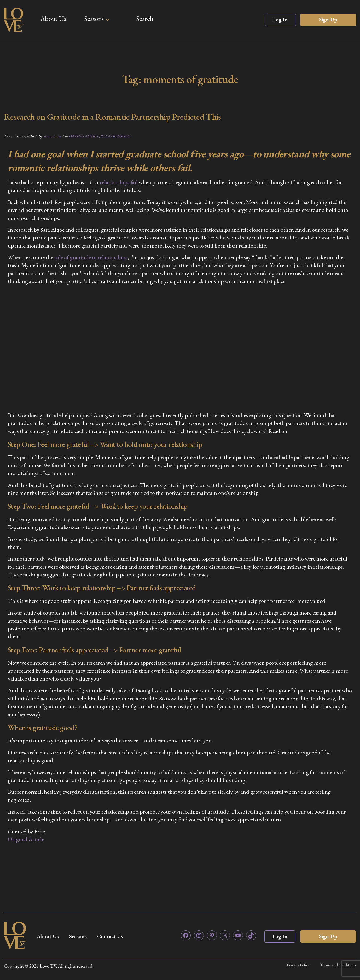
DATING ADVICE (84, 136)
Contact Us (110, 936)
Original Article (26, 839)
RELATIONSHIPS (115, 136)
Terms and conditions (338, 965)
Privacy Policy (298, 965)
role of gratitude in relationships (91, 257)
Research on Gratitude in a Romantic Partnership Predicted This (112, 117)
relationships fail (119, 182)
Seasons (94, 19)
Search (145, 19)
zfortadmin (52, 136)
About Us (53, 19)
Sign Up (328, 20)
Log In (280, 20)
